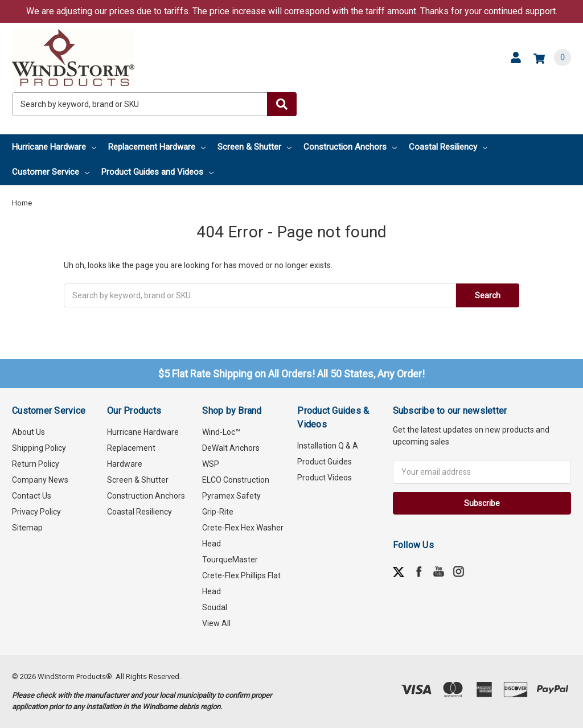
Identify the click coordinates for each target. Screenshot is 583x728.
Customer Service (51, 172)
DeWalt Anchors (231, 448)
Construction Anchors (350, 147)
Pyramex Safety (231, 496)
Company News (40, 480)
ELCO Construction (236, 480)
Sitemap (27, 528)
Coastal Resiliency (448, 147)
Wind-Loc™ (221, 432)
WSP (211, 464)
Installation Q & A (328, 446)
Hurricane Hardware (54, 147)
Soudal (215, 607)
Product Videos (325, 478)
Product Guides (325, 462)
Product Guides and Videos (157, 172)
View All (216, 623)
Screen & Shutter (254, 147)
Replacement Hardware (157, 147)
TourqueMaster (230, 560)
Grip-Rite (218, 512)
